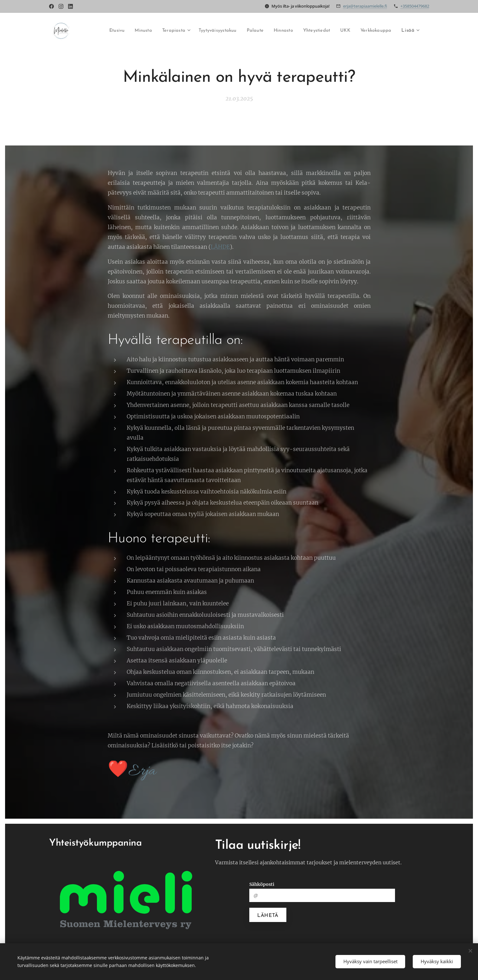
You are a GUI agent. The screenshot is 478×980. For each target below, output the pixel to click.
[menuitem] (99, 31)
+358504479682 (415, 6)
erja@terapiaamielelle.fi (365, 6)
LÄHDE (220, 247)
